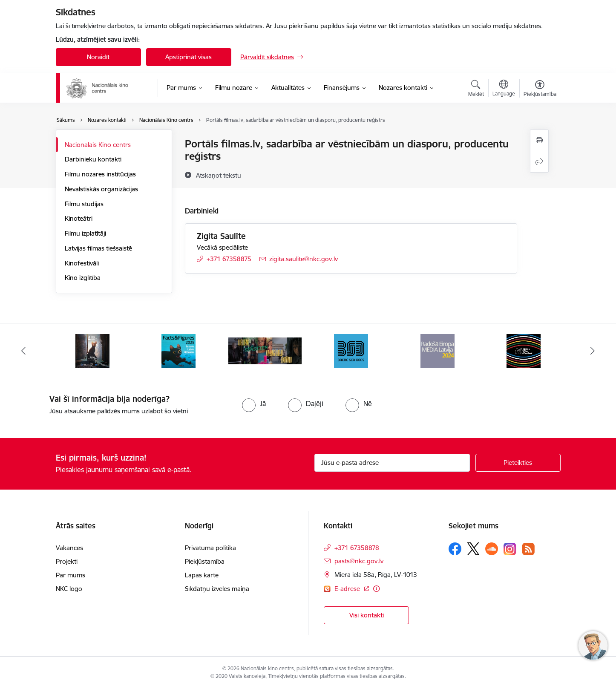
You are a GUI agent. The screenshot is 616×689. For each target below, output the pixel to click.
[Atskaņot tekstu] (219, 175)
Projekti (67, 561)
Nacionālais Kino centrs (98, 145)
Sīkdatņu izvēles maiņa (217, 589)
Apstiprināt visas (189, 57)
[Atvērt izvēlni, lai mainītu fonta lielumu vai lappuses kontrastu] (540, 89)
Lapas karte (202, 575)
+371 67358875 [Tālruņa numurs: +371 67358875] (229, 259)
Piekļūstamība (205, 561)
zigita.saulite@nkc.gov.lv (304, 259)
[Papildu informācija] (376, 589)
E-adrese (348, 589)
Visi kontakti (367, 615)
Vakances (69, 548)
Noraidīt (98, 57)
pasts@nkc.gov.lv (359, 561)
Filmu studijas (84, 204)
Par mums (71, 575)
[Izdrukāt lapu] (539, 140)
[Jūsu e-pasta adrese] (392, 463)
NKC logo (69, 589)
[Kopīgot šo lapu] (539, 162)
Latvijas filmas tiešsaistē (98, 248)
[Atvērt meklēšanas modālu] (476, 89)
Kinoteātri (79, 218)
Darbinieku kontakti (93, 159)
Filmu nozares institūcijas (100, 174)
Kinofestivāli (82, 263)
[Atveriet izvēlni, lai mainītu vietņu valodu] (504, 89)
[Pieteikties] (518, 463)
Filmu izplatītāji (85, 233)
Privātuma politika (210, 548)
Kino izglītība (83, 278)
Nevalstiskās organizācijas (101, 189)
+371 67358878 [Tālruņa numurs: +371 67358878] (357, 548)
